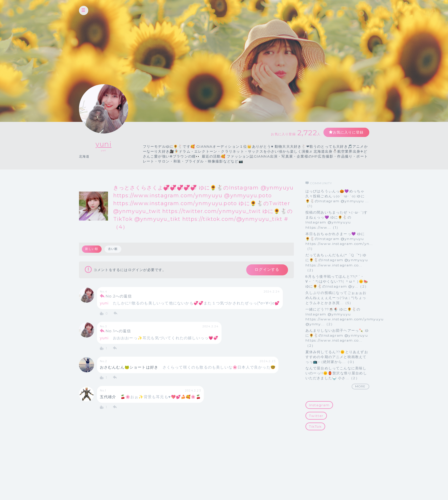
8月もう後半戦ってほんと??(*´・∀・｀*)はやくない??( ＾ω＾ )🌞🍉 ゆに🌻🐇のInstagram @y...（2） (337, 281)
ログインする (267, 270)
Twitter (316, 416)
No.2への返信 (119, 296)
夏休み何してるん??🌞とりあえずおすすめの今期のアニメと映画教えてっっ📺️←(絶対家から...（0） (337, 357)
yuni (104, 144)
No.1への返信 (118, 331)
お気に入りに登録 (348, 132)
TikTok (315, 426)
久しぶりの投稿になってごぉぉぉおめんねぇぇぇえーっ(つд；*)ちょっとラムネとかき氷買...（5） (336, 298)
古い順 (113, 249)
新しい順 (92, 249)
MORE (360, 386)
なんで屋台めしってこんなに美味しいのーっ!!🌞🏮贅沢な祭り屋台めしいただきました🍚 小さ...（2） (336, 373)
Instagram (319, 405)
